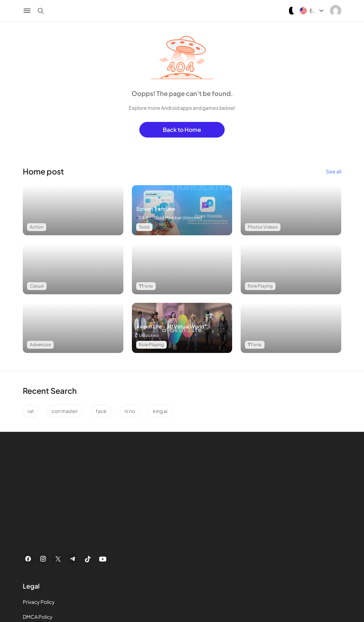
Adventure (40, 345)
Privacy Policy (39, 602)
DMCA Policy (38, 617)
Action (37, 227)
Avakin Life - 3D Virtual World (170, 326)
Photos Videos (263, 227)
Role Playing (260, 286)
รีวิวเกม (146, 286)
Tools (144, 227)
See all (334, 171)
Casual (37, 286)
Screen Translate (156, 209)
